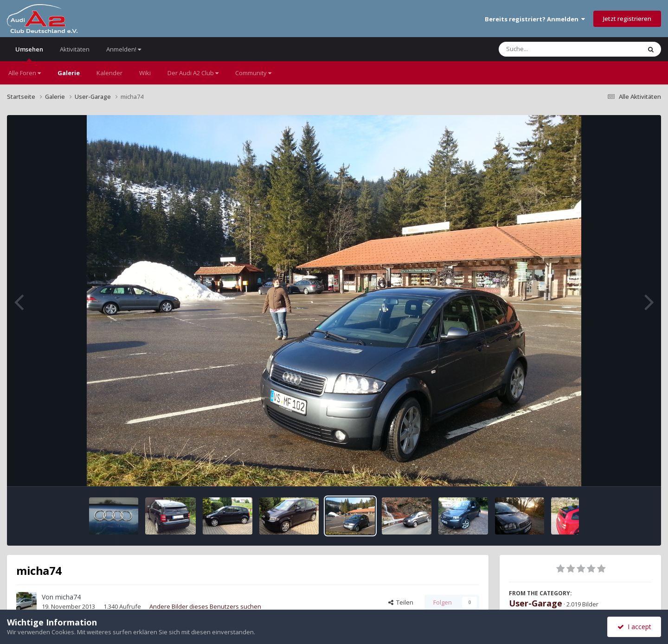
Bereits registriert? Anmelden (535, 19)
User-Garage (536, 603)
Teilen (401, 602)
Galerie (69, 73)
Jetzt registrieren (627, 19)
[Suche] (551, 49)
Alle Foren (25, 73)
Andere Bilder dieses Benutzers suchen (205, 606)
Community (253, 73)
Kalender (109, 73)
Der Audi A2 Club (193, 73)
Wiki (145, 73)
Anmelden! (124, 49)
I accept (634, 627)
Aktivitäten (75, 49)
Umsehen (29, 53)
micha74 (68, 597)
